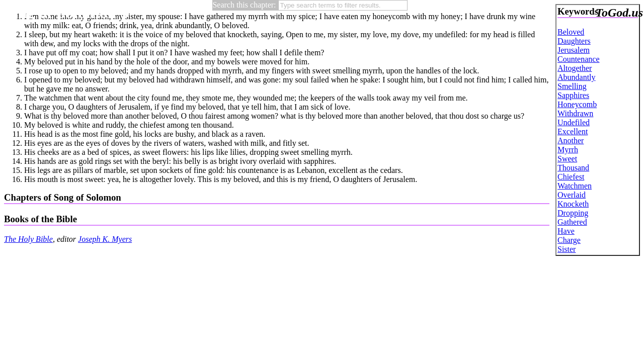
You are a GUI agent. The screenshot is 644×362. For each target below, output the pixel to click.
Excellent (573, 131)
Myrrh (568, 150)
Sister (567, 249)
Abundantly (577, 77)
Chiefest (571, 177)
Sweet (567, 159)
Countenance (579, 59)
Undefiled (574, 122)
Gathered (572, 222)
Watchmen (575, 186)
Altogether (575, 68)
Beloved (571, 32)
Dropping (573, 213)
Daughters (574, 41)
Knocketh (573, 204)
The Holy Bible (28, 239)
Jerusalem (574, 50)
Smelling (572, 86)
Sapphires (573, 95)
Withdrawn (575, 113)
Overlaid (572, 195)
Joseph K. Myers (105, 239)
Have (566, 231)
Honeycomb (577, 104)
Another (571, 141)
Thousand (573, 168)
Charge (569, 240)
